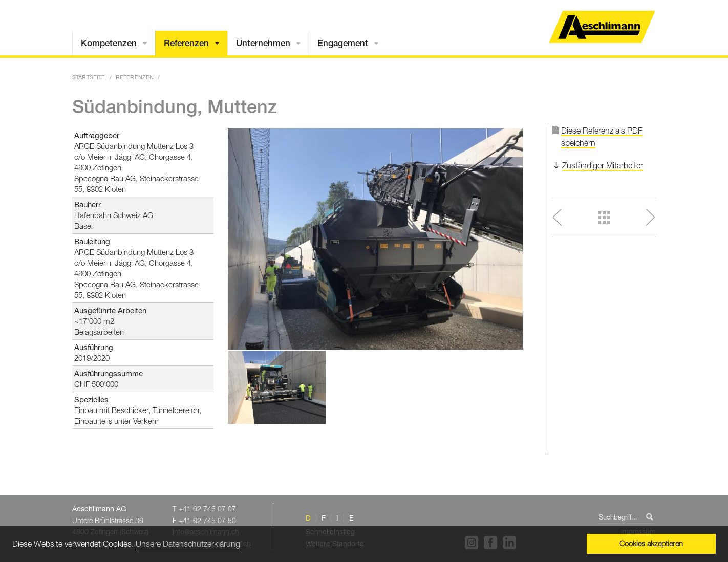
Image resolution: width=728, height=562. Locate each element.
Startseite (89, 77)
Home (602, 27)
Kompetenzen (109, 43)
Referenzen (186, 43)
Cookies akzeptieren (651, 543)
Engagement (343, 43)
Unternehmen (263, 43)
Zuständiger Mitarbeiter (603, 165)
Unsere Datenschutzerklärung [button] (188, 544)
